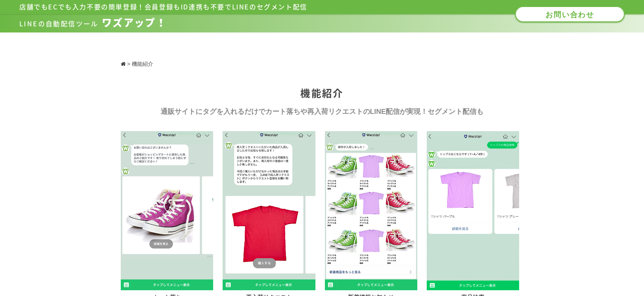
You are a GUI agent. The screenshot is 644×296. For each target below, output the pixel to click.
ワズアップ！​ (93, 23)
